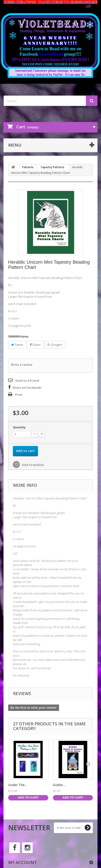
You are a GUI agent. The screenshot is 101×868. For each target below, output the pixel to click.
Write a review (22, 365)
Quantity (19, 427)
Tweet (17, 345)
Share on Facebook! (27, 388)
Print (19, 395)
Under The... (18, 785)
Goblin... (59, 785)
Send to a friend (27, 381)
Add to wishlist (33, 465)
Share (35, 345)
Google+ (55, 345)
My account (23, 862)
